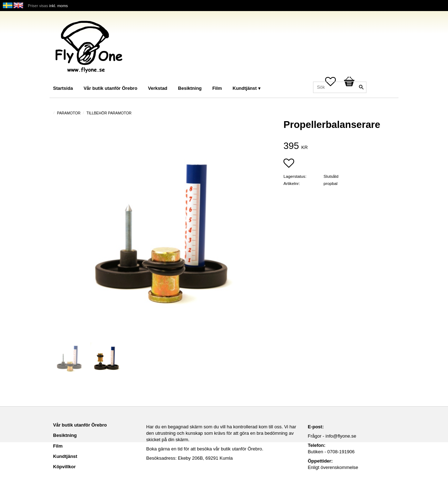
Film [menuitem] (217, 88)
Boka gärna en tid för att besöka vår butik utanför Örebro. (205, 449)
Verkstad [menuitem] (158, 88)
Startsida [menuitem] (63, 88)
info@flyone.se (341, 436)
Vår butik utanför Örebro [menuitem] (111, 88)
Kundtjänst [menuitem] (245, 88)
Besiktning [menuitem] (190, 88)
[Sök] (361, 87)
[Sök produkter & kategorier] (340, 87)
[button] (289, 164)
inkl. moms (59, 6)
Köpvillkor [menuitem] (64, 467)
